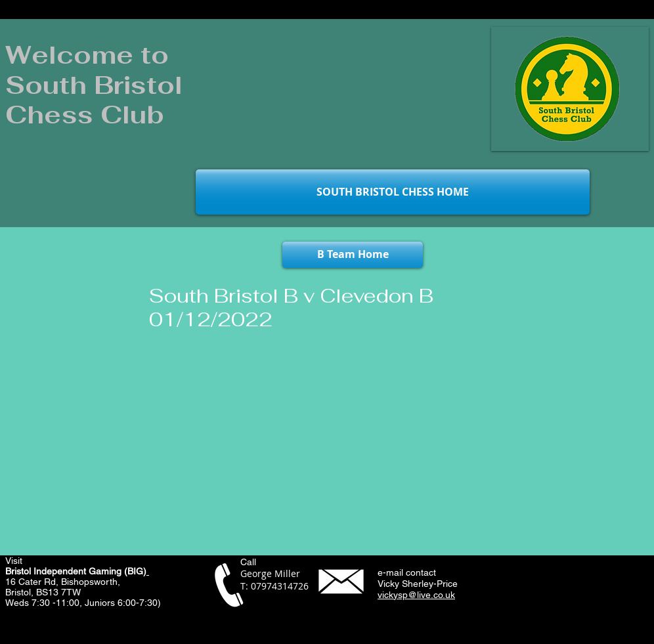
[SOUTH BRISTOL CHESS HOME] (393, 192)
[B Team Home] (353, 255)
